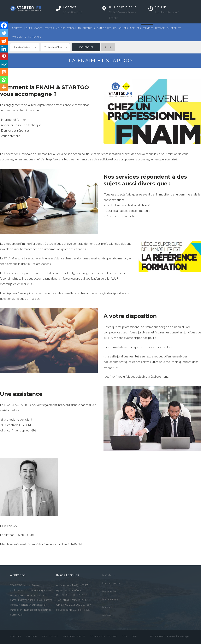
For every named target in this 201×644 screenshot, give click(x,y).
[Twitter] (4, 33)
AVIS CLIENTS (19, 37)
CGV (124, 636)
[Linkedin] (4, 49)
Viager (38, 28)
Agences (135, 28)
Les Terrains (108, 615)
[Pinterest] (4, 56)
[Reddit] (4, 41)
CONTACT (16, 636)
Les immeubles (110, 591)
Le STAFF (160, 28)
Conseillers (120, 28)
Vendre (61, 28)
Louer (28, 28)
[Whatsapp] (4, 80)
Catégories (104, 28)
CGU (134, 636)
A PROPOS (31, 636)
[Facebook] (4, 25)
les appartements (111, 583)
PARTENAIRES (35, 37)
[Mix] (4, 72)
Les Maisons (108, 575)
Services (148, 28)
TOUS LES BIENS (86, 28)
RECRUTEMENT (50, 636)
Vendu (71, 28)
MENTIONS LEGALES (74, 636)
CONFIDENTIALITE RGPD (103, 636)
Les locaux (107, 607)
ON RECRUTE (174, 28)
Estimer (49, 28)
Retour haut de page (179, 636)
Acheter (17, 28)
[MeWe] (4, 64)
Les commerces (110, 599)
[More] (4, 87)
